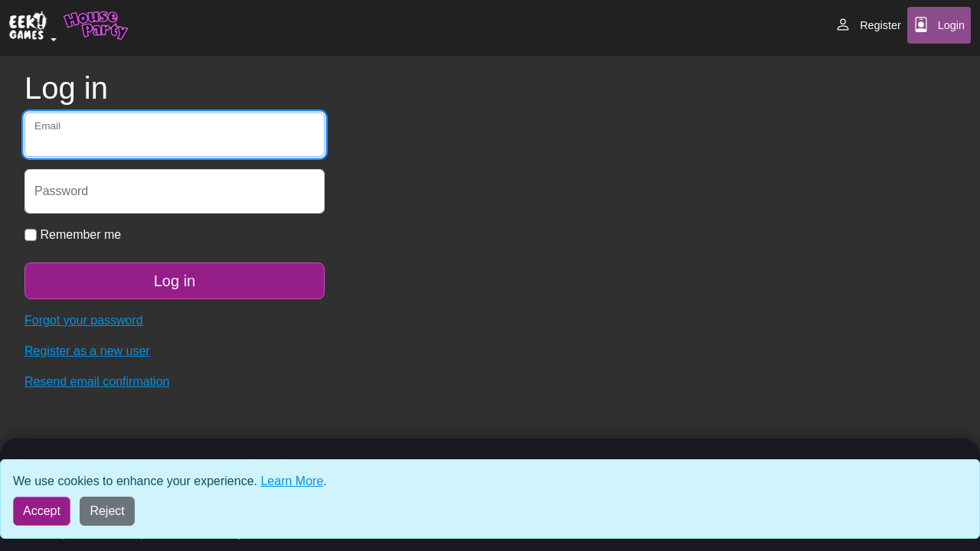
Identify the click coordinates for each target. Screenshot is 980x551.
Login (939, 24)
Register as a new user (87, 351)
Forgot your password (84, 320)
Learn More (292, 481)
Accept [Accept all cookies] (42, 511)
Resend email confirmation (97, 381)
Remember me (73, 235)
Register (868, 24)
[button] (33, 28)
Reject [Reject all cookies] (107, 511)
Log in (175, 281)
